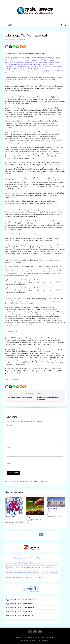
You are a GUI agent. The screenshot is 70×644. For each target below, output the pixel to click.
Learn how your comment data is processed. (38, 481)
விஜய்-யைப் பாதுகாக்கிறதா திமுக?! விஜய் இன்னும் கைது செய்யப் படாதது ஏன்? (32, 572)
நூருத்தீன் (30, 520)
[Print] (21, 47)
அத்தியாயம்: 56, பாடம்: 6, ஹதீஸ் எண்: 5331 (20, 607)
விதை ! (29, 517)
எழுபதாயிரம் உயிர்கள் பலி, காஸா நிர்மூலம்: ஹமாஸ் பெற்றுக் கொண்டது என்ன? (32, 568)
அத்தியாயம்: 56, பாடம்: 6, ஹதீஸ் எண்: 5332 (20, 604)
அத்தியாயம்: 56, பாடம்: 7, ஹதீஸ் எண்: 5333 (20, 600)
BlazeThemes (52, 637)
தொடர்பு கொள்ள (44, 640)
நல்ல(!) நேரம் (10, 517)
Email (9, 455)
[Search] (41, 535)
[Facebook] (7, 47)
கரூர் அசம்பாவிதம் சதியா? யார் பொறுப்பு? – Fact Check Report (25, 577)
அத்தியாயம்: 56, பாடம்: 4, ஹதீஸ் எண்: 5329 (20, 615)
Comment (10, 425)
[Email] (18, 47)
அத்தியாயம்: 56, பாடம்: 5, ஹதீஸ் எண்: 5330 (20, 611)
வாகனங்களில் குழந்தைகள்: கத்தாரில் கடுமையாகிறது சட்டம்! (25, 558)
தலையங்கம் (25, 640)
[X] (10, 47)
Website (9, 463)
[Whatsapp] (14, 47)
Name (9, 448)
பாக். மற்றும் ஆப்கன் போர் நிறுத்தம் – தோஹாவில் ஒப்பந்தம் (25, 563)
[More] (25, 47)
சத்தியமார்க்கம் (11, 40)
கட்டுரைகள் (33, 640)
